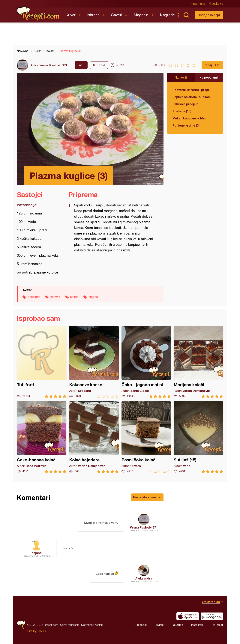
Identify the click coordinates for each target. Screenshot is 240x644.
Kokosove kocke (94, 362)
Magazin (141, 15)
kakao (74, 297)
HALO (42, 631)
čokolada (34, 297)
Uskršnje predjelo (185, 104)
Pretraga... (186, 15)
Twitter (160, 625)
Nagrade (167, 15)
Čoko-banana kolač (42, 437)
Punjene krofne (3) (186, 125)
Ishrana (93, 15)
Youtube (178, 625)
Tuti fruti (42, 362)
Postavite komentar (147, 497)
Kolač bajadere (94, 437)
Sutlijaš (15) (198, 437)
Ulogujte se (216, 4)
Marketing (87, 625)
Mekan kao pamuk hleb (189, 118)
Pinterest (217, 625)
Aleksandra (144, 578)
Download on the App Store (188, 616)
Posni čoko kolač (146, 437)
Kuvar (71, 15)
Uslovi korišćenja (70, 625)
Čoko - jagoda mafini (146, 362)
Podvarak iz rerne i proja (191, 90)
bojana (37, 553)
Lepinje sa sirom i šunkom (192, 97)
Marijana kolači (198, 362)
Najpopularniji (209, 77)
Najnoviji (181, 77)
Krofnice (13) (182, 111)
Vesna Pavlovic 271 (53, 65)
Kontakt (99, 625)
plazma (55, 297)
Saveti (117, 15)
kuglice (93, 297)
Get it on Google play (212, 616)
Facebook (141, 625)
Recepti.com (38, 13)
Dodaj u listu (212, 65)
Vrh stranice (211, 602)
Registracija (198, 4)
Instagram (197, 625)
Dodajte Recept (209, 15)
